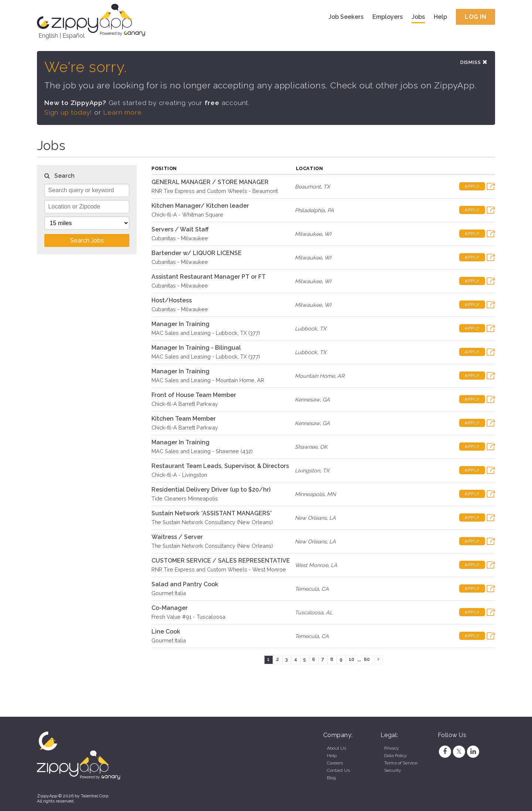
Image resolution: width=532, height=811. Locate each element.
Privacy (391, 748)
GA (326, 400)
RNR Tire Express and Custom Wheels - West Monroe (219, 570)
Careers (335, 763)
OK (324, 447)
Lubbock (306, 329)
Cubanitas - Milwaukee (180, 239)
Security (393, 770)
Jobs (418, 17)
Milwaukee (308, 234)
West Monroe (311, 565)
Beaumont (308, 187)
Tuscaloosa (309, 613)
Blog (331, 778)
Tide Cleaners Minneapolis (185, 499)
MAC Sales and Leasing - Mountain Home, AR (208, 381)
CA (325, 589)
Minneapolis (310, 494)
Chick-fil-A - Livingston (179, 475)
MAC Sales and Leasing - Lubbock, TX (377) (206, 333)
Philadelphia (310, 211)
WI (328, 234)
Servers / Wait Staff (180, 230)
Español (74, 36)
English (48, 36)
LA (332, 518)
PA (331, 211)
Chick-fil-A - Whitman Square (187, 215)
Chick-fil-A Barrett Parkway (185, 404)
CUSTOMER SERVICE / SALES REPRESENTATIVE (221, 561)
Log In (475, 17)
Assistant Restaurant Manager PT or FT (209, 277)
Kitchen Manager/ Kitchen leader (200, 206)
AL (329, 613)
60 (367, 660)
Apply (472, 187)
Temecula (307, 589)
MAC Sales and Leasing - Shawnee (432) (202, 452)
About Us (337, 748)
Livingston (307, 471)
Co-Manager (170, 608)
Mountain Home (315, 376)
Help (440, 17)
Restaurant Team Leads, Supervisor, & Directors (220, 466)
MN (331, 494)
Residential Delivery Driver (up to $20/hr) (211, 490)
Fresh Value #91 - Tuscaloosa (188, 617)
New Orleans (311, 518)
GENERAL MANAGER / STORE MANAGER (210, 182)
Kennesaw (307, 400)
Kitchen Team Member (184, 419)
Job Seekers (346, 17)
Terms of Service (401, 763)
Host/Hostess (172, 301)
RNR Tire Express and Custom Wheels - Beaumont (215, 191)
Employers (388, 17)
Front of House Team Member (194, 395)
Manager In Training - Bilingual (196, 348)
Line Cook (166, 632)
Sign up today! (68, 113)
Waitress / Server (177, 537)
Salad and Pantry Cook (185, 585)
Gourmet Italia (169, 593)
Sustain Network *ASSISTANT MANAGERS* (212, 514)
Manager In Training (180, 324)
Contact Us (338, 770)
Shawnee (306, 447)
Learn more (123, 113)
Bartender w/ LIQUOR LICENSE (197, 253)
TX (327, 187)
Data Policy (395, 756)
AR (341, 376)
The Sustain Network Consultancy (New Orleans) (212, 522)
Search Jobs (87, 241)
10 (352, 660)
